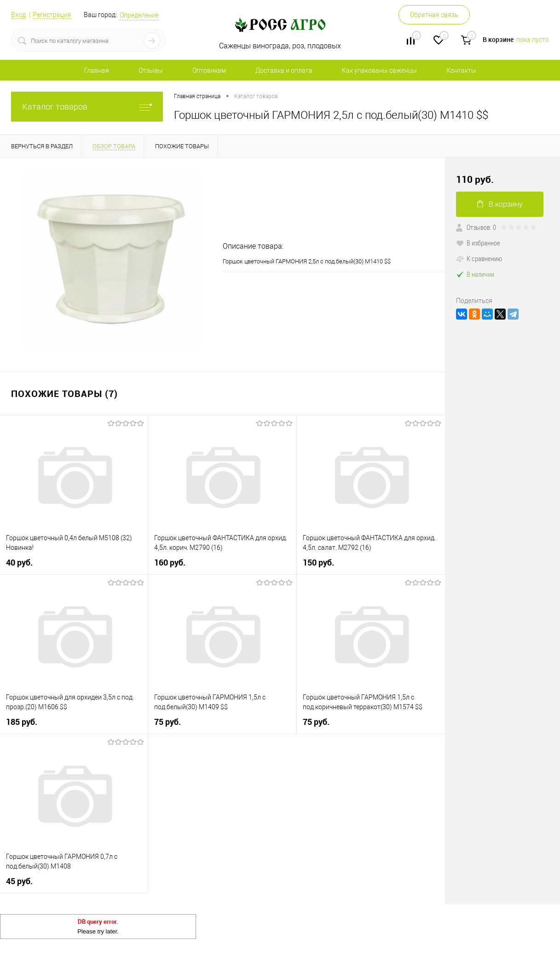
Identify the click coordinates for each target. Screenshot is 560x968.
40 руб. (19, 563)
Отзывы (151, 70)
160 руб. (170, 563)
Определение (139, 15)
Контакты (461, 70)
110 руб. (475, 179)
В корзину (500, 204)
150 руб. (318, 563)
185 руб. (22, 722)
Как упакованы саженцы (379, 70)
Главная (97, 70)
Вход (18, 15)
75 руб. (167, 722)
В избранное (478, 243)
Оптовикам (209, 70)
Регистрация (52, 15)
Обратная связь (434, 15)
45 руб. (19, 881)
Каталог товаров (87, 107)
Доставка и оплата (284, 70)
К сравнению (479, 258)
